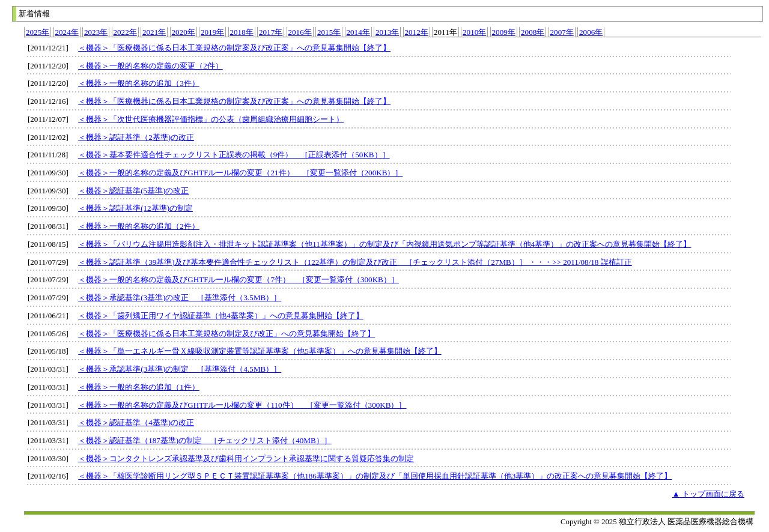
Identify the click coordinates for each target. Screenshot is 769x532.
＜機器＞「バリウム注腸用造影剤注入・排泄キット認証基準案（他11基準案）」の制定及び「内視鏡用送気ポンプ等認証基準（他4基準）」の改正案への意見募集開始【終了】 (384, 244)
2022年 (125, 32)
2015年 (329, 32)
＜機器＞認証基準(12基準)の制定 (135, 208)
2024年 (67, 32)
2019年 (212, 32)
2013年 (387, 32)
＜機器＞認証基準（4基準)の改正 (136, 422)
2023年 (96, 32)
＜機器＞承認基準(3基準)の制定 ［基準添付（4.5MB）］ (180, 369)
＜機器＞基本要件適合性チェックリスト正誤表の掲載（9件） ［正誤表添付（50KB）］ (234, 155)
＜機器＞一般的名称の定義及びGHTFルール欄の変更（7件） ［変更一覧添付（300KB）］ (239, 280)
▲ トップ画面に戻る (708, 494)
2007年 (562, 32)
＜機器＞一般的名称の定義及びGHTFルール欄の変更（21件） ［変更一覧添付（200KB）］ (240, 173)
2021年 (154, 32)
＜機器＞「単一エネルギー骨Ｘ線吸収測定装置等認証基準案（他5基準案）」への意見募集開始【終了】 (260, 351)
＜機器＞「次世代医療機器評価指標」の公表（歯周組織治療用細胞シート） (211, 119)
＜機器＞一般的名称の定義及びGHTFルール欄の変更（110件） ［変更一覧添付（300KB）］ (242, 405)
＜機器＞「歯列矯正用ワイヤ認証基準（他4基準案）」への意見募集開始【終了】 (221, 316)
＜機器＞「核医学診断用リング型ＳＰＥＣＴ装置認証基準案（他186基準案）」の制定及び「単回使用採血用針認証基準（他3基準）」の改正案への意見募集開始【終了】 (375, 476)
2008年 (533, 32)
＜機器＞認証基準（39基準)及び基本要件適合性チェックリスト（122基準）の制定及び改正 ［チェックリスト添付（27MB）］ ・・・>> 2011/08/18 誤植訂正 (355, 262)
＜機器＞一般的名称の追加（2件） (139, 226)
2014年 (358, 32)
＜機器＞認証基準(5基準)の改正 (133, 191)
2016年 (300, 32)
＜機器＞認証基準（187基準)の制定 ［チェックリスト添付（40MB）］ (205, 440)
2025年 (38, 32)
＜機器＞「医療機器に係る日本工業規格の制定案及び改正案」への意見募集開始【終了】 (234, 48)
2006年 (591, 32)
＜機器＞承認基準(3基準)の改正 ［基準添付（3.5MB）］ (180, 298)
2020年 (184, 32)
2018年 (242, 32)
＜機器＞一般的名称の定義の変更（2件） (150, 66)
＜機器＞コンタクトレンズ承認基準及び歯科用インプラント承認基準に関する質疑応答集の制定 (246, 458)
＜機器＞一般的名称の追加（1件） (139, 387)
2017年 (271, 32)
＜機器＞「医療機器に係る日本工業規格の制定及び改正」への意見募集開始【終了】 (226, 334)
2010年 (474, 32)
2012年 (417, 32)
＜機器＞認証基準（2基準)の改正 (136, 137)
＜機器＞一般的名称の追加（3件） (139, 83)
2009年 (504, 32)
